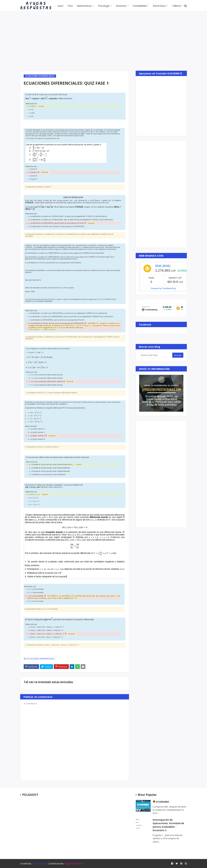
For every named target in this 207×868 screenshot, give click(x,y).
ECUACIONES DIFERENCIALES (41, 659)
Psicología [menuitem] (104, 6)
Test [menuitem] (70, 6)
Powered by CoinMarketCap (163, 288)
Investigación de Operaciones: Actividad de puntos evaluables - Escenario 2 (168, 825)
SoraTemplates (40, 863)
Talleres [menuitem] (176, 6)
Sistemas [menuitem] (121, 6)
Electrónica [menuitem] (159, 6)
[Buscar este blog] (156, 355)
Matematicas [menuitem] (84, 6)
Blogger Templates (74, 863)
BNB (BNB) (163, 266)
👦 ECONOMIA (161, 802)
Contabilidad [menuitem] (140, 6)
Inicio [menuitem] (60, 6)
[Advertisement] (103, 41)
